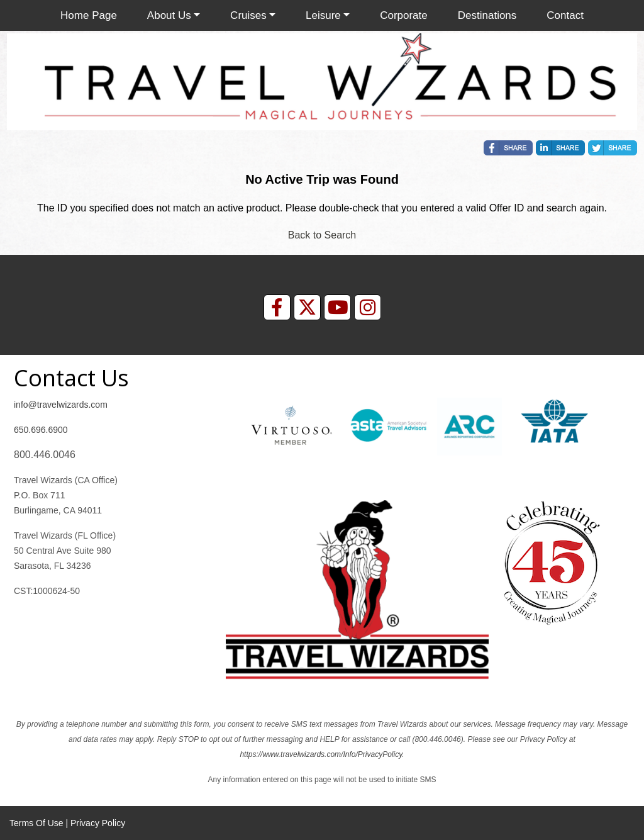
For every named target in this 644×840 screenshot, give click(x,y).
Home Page (89, 15)
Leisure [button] (323, 15)
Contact (565, 15)
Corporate (404, 15)
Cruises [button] (248, 15)
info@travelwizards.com (61, 405)
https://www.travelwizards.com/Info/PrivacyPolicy (321, 754)
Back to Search (322, 235)
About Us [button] (169, 15)
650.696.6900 (41, 430)
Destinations (487, 15)
